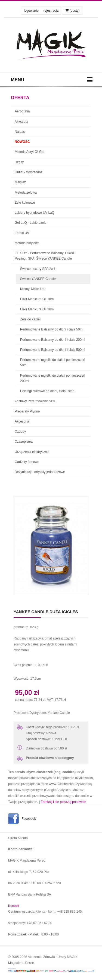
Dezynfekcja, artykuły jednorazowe (40, 472)
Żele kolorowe (25, 203)
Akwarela (21, 122)
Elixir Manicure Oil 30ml (37, 309)
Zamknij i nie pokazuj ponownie (64, 802)
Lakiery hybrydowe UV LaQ (35, 213)
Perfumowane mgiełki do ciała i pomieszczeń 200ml (53, 378)
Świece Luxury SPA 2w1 (38, 269)
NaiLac (20, 132)
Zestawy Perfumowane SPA (35, 401)
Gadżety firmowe (27, 462)
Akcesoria (22, 421)
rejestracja (51, 11)
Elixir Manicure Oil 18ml (37, 299)
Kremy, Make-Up (32, 289)
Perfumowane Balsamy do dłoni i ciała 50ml (52, 329)
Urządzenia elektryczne (32, 452)
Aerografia (22, 111)
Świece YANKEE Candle (38, 279)
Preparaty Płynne (27, 411)
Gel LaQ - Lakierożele (31, 223)
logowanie (31, 11)
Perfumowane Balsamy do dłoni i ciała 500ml (53, 350)
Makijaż (20, 182)
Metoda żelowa (26, 193)
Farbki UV (22, 233)
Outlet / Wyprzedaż (29, 172)
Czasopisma (24, 442)
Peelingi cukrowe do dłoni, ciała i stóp (47, 391)
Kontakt (14, 906)
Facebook (29, 819)
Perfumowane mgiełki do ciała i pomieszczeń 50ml (53, 363)
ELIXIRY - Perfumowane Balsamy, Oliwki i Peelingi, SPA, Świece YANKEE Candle (45, 256)
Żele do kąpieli (31, 319)
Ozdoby (20, 431)
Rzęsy (19, 162)
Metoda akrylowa (27, 243)
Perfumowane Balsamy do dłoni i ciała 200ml (53, 340)
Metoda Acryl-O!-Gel (30, 152)
